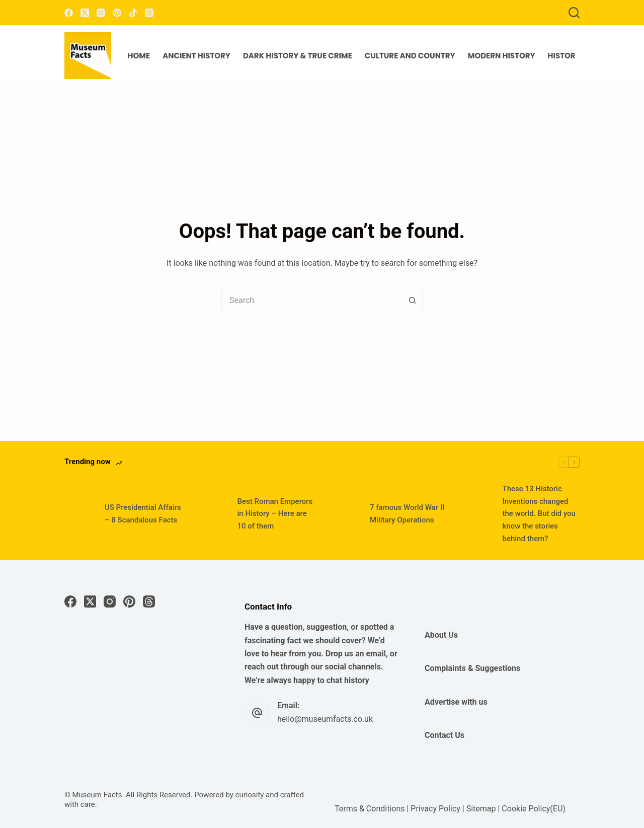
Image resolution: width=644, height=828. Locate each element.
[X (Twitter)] (85, 13)
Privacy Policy (435, 809)
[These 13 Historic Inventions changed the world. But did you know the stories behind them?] (477, 514)
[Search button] (413, 300)
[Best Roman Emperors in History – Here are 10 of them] (212, 514)
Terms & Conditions (370, 809)
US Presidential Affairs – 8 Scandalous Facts (143, 514)
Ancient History (196, 56)
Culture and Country (410, 56)
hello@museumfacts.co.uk (325, 719)
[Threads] (149, 13)
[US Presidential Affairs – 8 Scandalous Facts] (79, 514)
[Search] (574, 13)
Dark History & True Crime (298, 56)
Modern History (502, 56)
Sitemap (481, 809)
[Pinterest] (117, 13)
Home (139, 56)
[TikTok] (133, 13)
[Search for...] (312, 300)
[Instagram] (101, 13)
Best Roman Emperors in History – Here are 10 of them (275, 514)
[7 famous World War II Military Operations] (345, 514)
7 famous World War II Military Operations (407, 514)
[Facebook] (69, 13)
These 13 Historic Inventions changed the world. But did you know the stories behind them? (539, 514)
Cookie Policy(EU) (533, 809)
